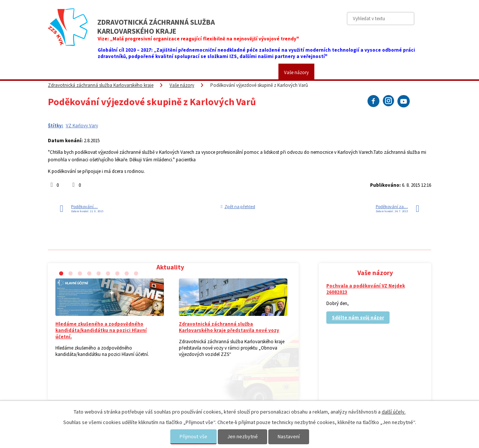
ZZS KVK (97, 72)
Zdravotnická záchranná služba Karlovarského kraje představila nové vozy (229, 327)
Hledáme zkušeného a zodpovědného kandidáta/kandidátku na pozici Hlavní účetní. (101, 330)
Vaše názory (296, 72)
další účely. (394, 412)
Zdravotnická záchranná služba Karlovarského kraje (101, 85)
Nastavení (289, 436)
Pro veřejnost (136, 72)
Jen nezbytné (242, 436)
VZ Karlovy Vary (82, 126)
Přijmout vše (193, 436)
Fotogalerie (225, 72)
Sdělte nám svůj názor (358, 318)
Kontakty (335, 72)
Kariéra (260, 72)
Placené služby (181, 72)
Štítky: (56, 126)
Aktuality (62, 72)
